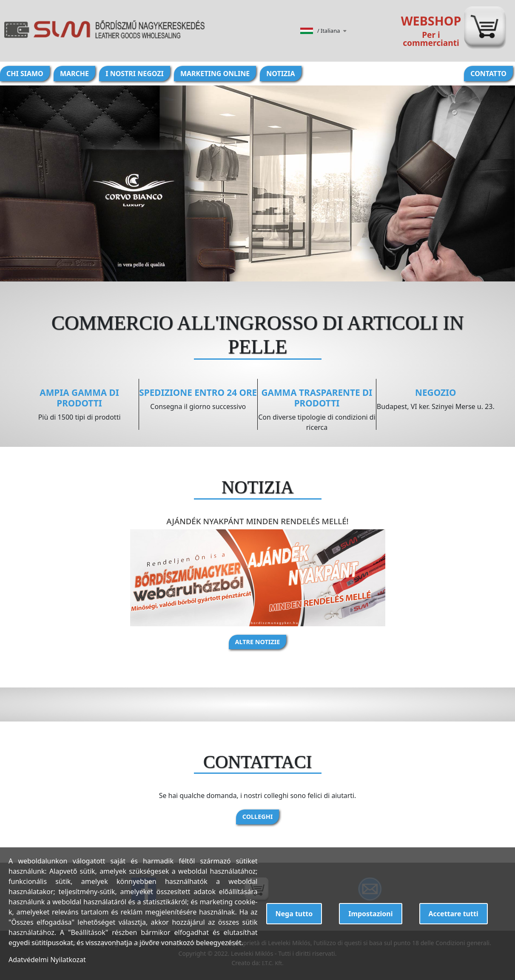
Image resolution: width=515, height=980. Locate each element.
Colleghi (258, 817)
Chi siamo (25, 74)
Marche (74, 74)
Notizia (280, 74)
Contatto (488, 74)
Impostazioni (370, 914)
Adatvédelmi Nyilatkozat (47, 960)
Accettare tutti (454, 914)
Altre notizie (258, 642)
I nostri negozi (135, 74)
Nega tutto (294, 914)
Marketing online (215, 74)
